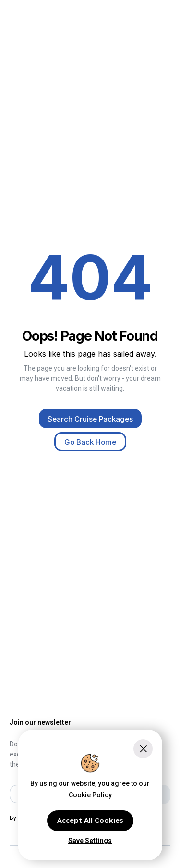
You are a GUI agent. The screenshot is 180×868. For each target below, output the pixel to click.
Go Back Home (90, 442)
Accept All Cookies (90, 820)
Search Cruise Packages (90, 419)
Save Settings (90, 841)
